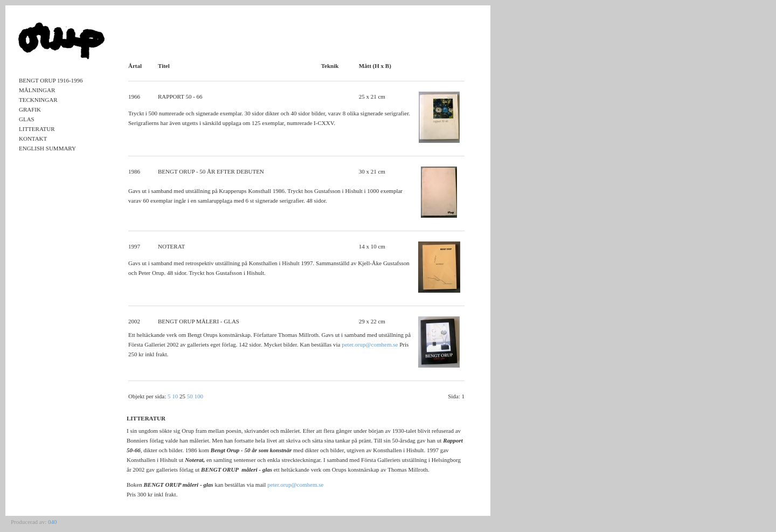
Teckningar (38, 100)
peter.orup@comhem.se (370, 344)
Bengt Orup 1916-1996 (51, 80)
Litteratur (37, 129)
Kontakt (33, 139)
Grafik (30, 109)
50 (190, 396)
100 (199, 396)
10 (175, 396)
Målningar (37, 90)
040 (53, 522)
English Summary (47, 148)
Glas (27, 119)
